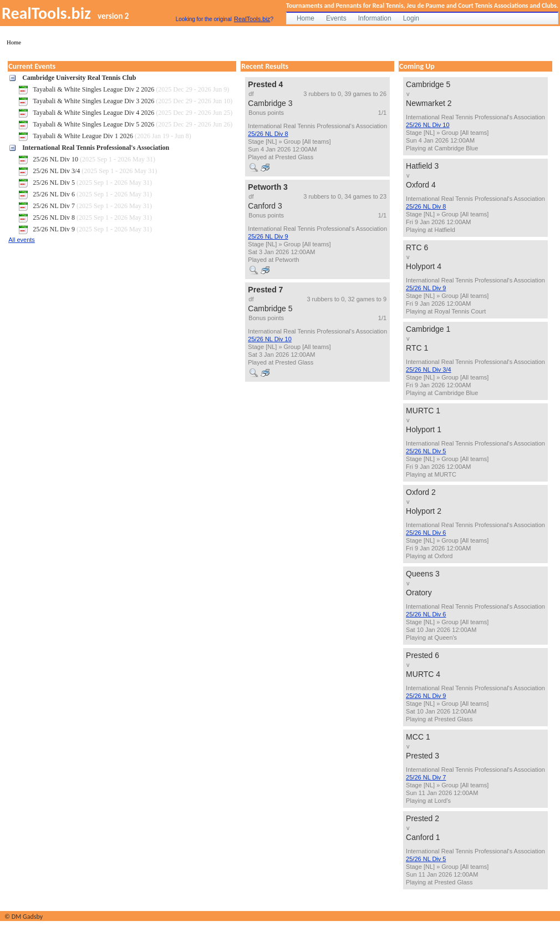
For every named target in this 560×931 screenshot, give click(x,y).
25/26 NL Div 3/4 (429, 370)
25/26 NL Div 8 (268, 134)
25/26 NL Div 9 (268, 236)
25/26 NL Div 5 (426, 451)
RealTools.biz (252, 19)
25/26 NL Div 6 (426, 533)
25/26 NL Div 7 (426, 777)
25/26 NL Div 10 (269, 339)
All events (22, 240)
